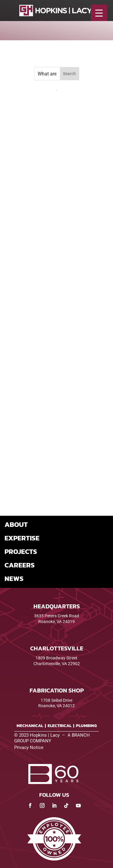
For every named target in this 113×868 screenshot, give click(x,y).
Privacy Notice (29, 747)
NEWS (14, 579)
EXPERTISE (22, 538)
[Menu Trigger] (99, 13)
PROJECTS (21, 552)
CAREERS (20, 565)
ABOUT (16, 524)
